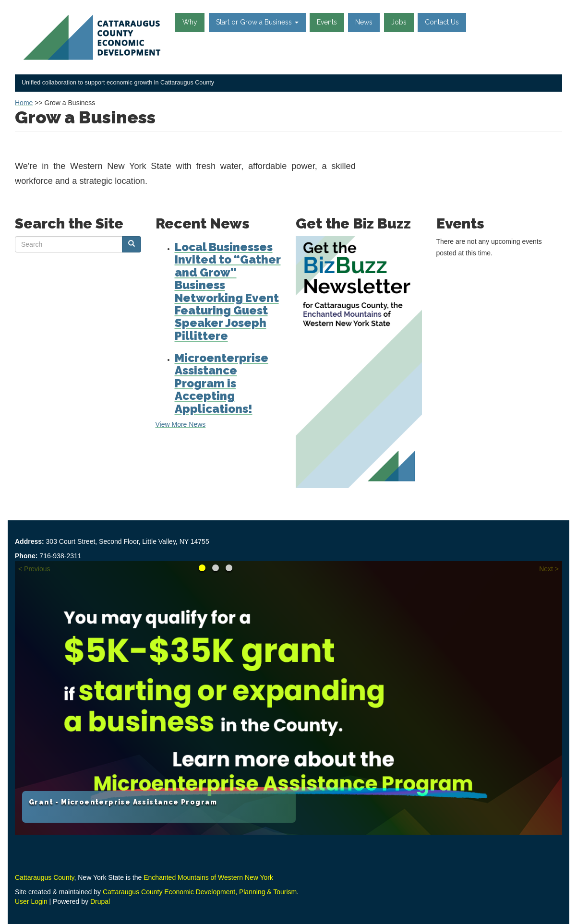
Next (546, 569)
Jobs (399, 22)
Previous (37, 569)
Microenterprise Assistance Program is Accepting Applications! (222, 383)
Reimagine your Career (216, 568)
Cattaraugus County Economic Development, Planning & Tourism (200, 892)
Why (190, 22)
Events (327, 22)
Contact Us (442, 22)
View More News (181, 424)
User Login (31, 901)
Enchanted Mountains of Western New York (208, 877)
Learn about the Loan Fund (229, 568)
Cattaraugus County (44, 877)
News (364, 22)
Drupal (100, 901)
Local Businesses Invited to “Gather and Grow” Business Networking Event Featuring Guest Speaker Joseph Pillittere (228, 291)
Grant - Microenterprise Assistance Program (123, 802)
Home (24, 103)
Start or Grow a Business (257, 22)
